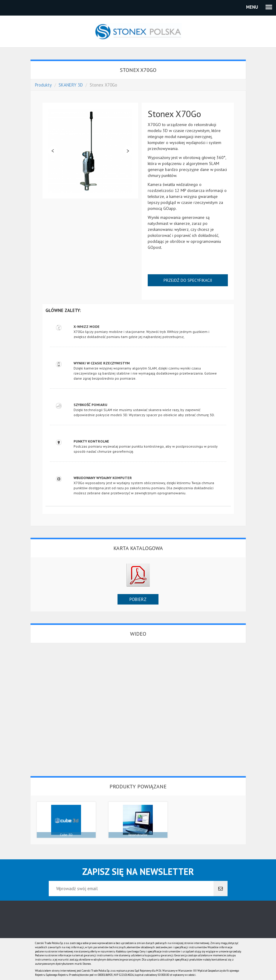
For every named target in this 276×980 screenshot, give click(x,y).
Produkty (43, 85)
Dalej (128, 151)
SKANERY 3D (71, 85)
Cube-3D (66, 835)
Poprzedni (53, 151)
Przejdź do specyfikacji (188, 280)
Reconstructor (138, 835)
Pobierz (138, 599)
